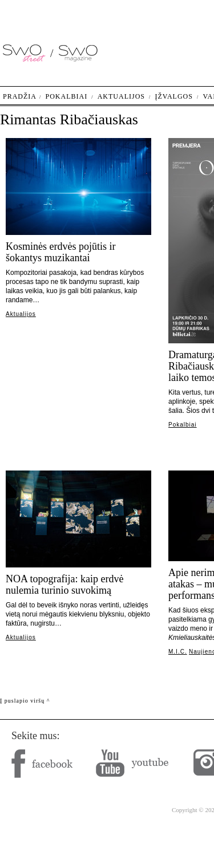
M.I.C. (178, 652)
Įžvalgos (173, 96)
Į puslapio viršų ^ (25, 701)
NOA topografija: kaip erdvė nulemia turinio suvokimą (64, 585)
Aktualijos (21, 314)
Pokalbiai (183, 425)
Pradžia (20, 96)
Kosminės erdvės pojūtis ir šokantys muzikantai (60, 252)
